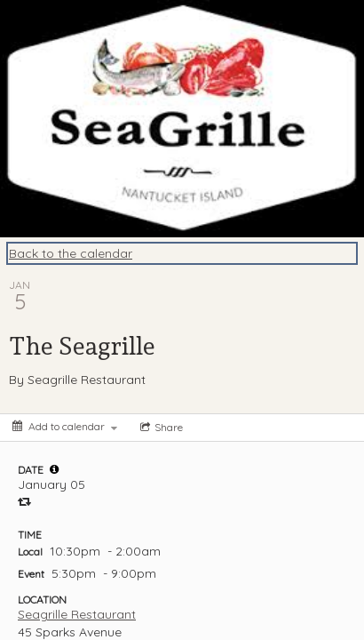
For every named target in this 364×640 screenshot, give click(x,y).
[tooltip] (54, 469)
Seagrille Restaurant (77, 614)
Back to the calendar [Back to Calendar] (71, 253)
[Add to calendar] (65, 426)
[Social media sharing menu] (160, 428)
